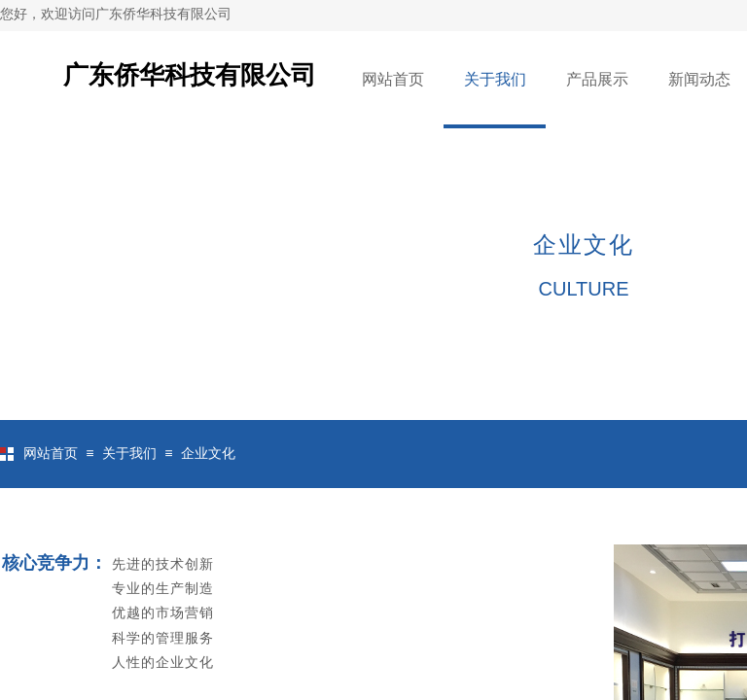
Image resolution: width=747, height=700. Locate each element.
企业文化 (208, 454)
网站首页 (393, 79)
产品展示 (597, 79)
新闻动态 (699, 79)
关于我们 (495, 79)
